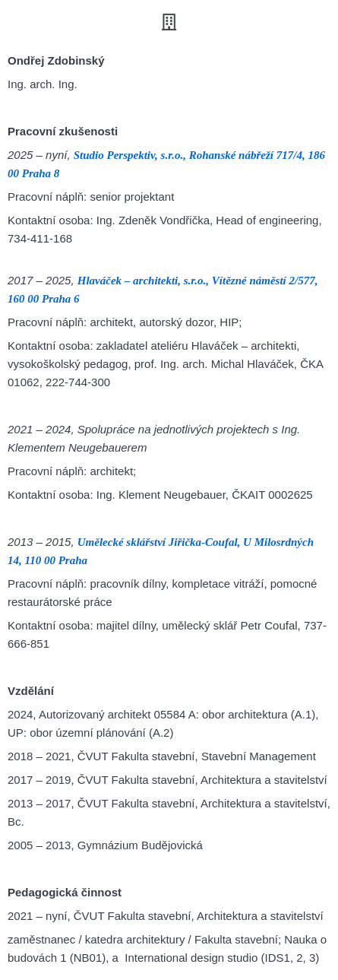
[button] (169, 22)
